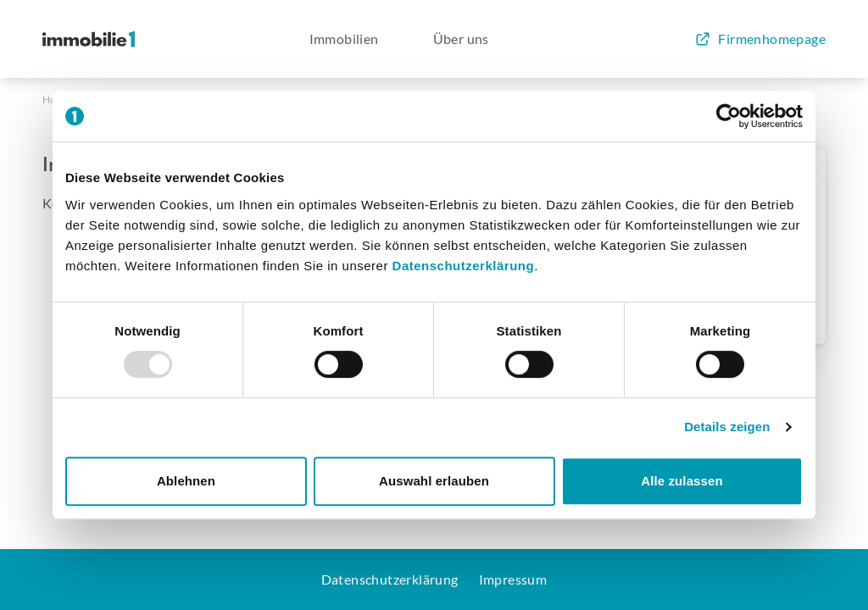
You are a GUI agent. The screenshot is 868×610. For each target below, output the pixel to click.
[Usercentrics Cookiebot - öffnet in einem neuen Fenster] (729, 116)
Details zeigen (727, 427)
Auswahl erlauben (434, 481)
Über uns (461, 39)
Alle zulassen (682, 481)
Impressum (513, 579)
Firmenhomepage (760, 39)
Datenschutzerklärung (464, 266)
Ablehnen (186, 481)
